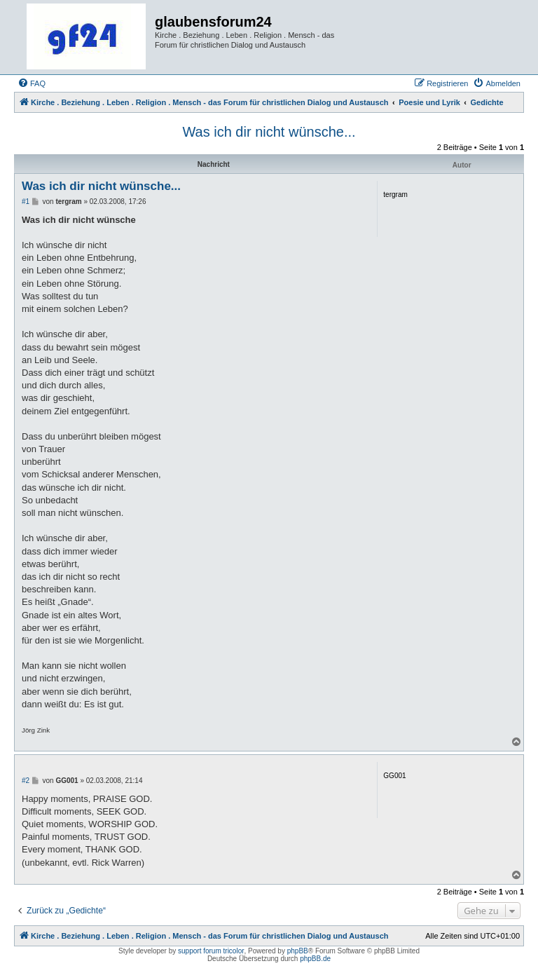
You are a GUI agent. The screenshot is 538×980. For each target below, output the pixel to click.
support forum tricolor (211, 951)
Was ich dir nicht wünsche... (269, 132)
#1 (26, 202)
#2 (26, 781)
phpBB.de (315, 959)
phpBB (298, 951)
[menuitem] (32, 83)
